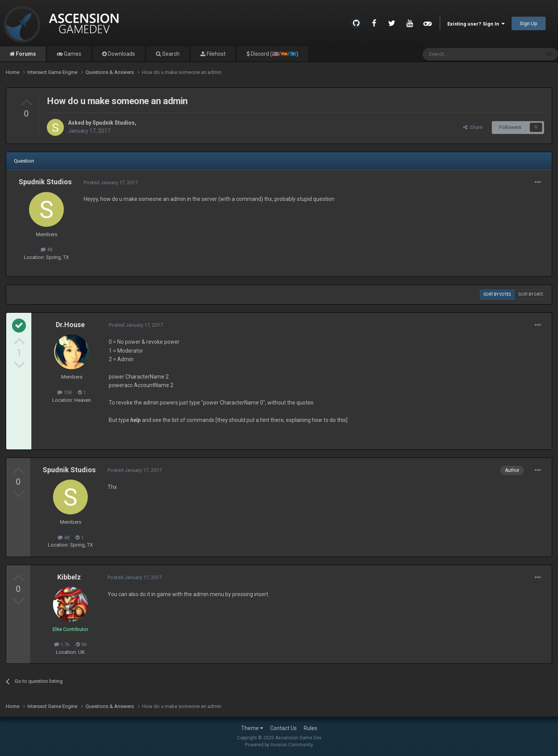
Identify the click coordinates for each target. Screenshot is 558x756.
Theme (252, 728)
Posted (111, 183)
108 (64, 392)
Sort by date (531, 294)
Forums (25, 54)
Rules (311, 728)
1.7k (62, 644)
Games (72, 54)
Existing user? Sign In (476, 24)
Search (170, 54)
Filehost (216, 54)
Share (473, 127)
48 (46, 249)
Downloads (121, 54)
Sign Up (529, 23)
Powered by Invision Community (279, 745)
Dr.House (70, 325)
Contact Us (283, 728)
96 (81, 644)
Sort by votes (497, 294)
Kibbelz (69, 577)
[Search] (463, 54)
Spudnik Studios (114, 123)
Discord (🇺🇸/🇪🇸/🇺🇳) (274, 54)
